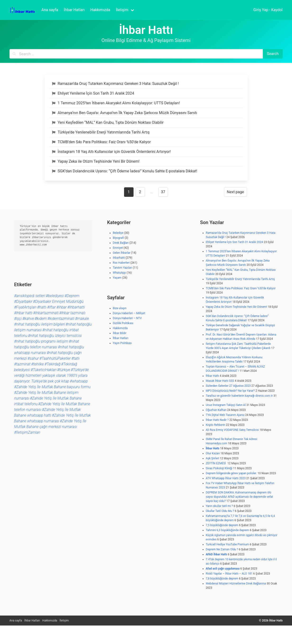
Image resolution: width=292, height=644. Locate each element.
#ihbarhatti (76, 307)
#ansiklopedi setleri (30, 296)
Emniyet (118, 248)
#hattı (42, 307)
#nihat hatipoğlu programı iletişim (41, 341)
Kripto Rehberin (216, 425)
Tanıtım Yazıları (123, 268)
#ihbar (62, 307)
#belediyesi (55, 296)
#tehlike (37, 364)
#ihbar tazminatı (72, 313)
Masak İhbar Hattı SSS (220, 381)
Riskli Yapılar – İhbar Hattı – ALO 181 (229, 574)
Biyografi (118, 238)
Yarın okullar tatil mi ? (219, 506)
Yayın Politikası (122, 343)
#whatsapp (79, 381)
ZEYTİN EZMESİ (216, 463)
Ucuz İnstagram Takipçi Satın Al (226, 405)
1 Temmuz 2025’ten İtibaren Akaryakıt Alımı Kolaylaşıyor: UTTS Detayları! (116, 103)
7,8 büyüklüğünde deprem (222, 579)
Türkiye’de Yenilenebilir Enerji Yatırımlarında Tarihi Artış (101, 132)
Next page (235, 192)
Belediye (118, 233)
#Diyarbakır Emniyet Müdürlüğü (58, 301)
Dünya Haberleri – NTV (127, 318)
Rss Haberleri (121, 263)
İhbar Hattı (213, 376)
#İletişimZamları (27, 432)
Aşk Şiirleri (213, 458)
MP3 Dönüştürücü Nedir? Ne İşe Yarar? (230, 391)
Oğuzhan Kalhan (216, 410)
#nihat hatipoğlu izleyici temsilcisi (55, 336)
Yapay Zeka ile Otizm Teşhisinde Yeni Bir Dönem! (96, 161)
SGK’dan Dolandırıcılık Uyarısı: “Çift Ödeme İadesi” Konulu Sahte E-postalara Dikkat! (125, 171)
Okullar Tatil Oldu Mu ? (220, 511)
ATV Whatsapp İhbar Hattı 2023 (226, 478)
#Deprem (72, 296)
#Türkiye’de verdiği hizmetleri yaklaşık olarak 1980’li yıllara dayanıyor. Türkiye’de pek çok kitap (52, 375)
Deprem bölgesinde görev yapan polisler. (231, 473)
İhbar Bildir (120, 333)
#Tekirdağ (52, 364)
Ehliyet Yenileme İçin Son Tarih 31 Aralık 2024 (93, 93)
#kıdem (41, 319)
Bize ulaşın (120, 308)
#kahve (28, 319)
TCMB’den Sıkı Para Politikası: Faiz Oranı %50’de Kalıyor (101, 142)
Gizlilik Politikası (123, 323)
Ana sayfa (16, 621)
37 (163, 192)
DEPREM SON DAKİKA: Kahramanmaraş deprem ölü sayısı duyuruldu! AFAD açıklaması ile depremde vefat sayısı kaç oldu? (240, 497)
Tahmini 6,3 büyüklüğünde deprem (227, 530)
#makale (82, 319)
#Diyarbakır (23, 301)
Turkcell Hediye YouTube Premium (227, 544)
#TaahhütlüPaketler (55, 358)
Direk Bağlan (121, 243)
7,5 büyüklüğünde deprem (222, 525)
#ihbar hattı (23, 313)
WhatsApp (119, 273)
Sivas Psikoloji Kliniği (219, 468)
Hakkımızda (120, 328)
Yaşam (117, 278)
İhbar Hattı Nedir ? (217, 420)
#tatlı (75, 358)
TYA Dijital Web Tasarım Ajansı (225, 415)
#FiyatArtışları (25, 307)
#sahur (33, 358)
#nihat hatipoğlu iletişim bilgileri (40, 324)
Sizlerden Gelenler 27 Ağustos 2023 (228, 386)
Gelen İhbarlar (122, 253)
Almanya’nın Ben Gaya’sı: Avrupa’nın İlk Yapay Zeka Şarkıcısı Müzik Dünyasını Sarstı (125, 113)
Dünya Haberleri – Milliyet (129, 313)
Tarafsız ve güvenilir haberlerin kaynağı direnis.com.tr (239, 396)
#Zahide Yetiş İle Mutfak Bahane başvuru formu (52, 387)
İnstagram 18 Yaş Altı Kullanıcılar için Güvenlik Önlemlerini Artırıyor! (111, 152)
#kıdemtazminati (61, 319)
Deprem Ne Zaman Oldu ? (222, 549)
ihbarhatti (119, 258)
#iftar (51, 307)
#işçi (18, 319)
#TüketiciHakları (44, 370)
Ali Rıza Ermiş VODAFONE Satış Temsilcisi (232, 430)
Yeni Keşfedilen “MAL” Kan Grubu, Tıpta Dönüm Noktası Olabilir (108, 122)
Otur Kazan (213, 453)
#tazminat (22, 364)
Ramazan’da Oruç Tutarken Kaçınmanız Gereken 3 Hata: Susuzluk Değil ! (115, 84)
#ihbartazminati (46, 313)
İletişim (64, 621)
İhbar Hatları (121, 338)
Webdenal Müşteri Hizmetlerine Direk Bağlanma (236, 584)
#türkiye (64, 370)
